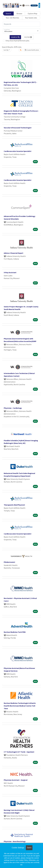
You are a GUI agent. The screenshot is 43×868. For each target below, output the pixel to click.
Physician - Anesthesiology (15, 841)
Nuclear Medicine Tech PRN (15, 632)
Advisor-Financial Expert (13, 253)
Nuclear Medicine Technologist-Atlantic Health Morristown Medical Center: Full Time (20, 706)
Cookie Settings (18, 848)
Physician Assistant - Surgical (16, 780)
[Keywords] (21, 24)
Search (8, 13)
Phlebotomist (9, 562)
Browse (19, 13)
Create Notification (32, 50)
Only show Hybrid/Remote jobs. (18, 41)
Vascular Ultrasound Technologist (18, 128)
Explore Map (32, 13)
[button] (28, 37)
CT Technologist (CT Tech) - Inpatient (19, 752)
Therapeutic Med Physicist (14, 505)
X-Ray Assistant (10, 272)
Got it (29, 848)
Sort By (6, 50)
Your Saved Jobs (31, 18)
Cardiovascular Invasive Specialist (18, 151)
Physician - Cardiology (13, 408)
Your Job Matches (12, 18)
